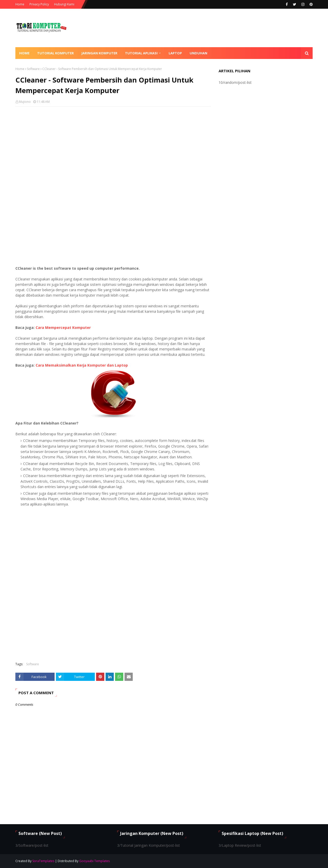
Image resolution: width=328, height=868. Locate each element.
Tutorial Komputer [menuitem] (55, 53)
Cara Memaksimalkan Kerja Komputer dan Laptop (82, 365)
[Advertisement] (113, 148)
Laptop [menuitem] (175, 53)
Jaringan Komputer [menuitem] (99, 53)
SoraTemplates (43, 861)
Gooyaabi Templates (94, 861)
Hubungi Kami (64, 4)
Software (33, 69)
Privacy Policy (39, 4)
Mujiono (25, 102)
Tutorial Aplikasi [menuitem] (141, 53)
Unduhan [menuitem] (198, 53)
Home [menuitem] (24, 53)
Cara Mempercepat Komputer (63, 327)
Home (20, 4)
